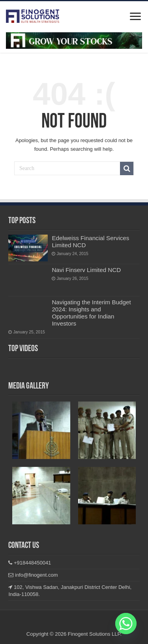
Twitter (87, 623)
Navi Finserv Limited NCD (86, 270)
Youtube (100, 623)
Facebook (48, 623)
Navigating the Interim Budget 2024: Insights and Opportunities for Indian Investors (91, 313)
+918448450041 (30, 563)
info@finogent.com (33, 575)
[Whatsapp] (126, 624)
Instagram (61, 623)
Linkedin (74, 623)
